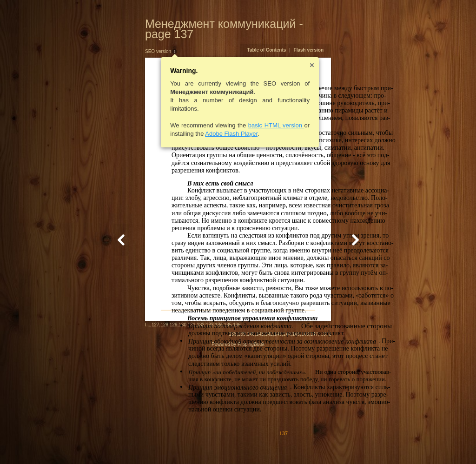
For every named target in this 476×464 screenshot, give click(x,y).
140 (296, 444)
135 (182, 443)
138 (278, 444)
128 (119, 443)
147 (360, 444)
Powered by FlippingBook (238, 454)
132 (155, 443)
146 (351, 444)
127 (110, 443)
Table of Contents (312, 40)
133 (164, 443)
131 (146, 443)
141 (305, 444)
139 (287, 444)
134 (174, 443)
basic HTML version (231, 115)
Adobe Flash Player (186, 123)
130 (137, 443)
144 (333, 444)
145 (341, 444)
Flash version (354, 40)
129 (128, 443)
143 (323, 444)
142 (314, 444)
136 (192, 443)
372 (373, 444)
